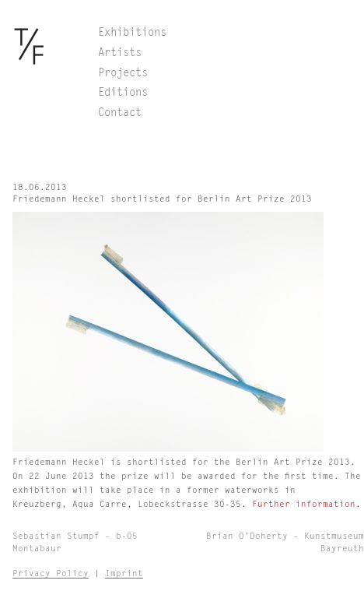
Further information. (306, 504)
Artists (120, 53)
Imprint (124, 573)
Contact (120, 113)
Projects (123, 73)
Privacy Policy (51, 573)
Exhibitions (132, 33)
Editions (123, 93)
